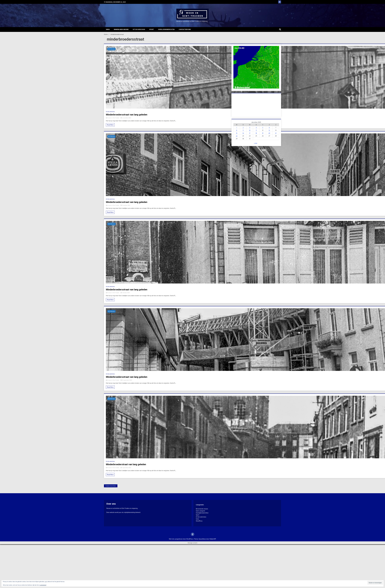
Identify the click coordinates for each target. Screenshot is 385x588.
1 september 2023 (126, 468)
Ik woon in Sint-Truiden (113, 118)
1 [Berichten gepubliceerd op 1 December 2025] (237, 127)
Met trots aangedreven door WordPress (181, 539)
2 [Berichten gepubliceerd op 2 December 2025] (243, 127)
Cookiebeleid (43, 585)
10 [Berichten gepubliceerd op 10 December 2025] (250, 130)
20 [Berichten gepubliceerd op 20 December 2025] (269, 133)
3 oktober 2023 (125, 293)
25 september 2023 (126, 380)
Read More (110, 125)
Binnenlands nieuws (121, 29)
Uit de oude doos (139, 29)
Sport (152, 29)
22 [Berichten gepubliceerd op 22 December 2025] (237, 136)
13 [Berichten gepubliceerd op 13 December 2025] (269, 130)
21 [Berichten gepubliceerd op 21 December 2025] (276, 133)
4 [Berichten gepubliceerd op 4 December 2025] (256, 127)
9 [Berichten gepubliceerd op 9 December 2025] (243, 130)
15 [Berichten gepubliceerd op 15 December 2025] (237, 133)
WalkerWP (213, 539)
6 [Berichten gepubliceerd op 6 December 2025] (269, 127)
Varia (108, 29)
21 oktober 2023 (125, 205)
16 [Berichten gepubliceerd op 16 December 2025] (243, 133)
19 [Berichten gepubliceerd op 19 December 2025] (263, 133)
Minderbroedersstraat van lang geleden (127, 115)
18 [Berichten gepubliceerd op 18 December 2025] (256, 133)
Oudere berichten (111, 486)
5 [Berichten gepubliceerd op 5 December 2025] (263, 127)
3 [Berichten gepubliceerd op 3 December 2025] (250, 127)
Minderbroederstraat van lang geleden (126, 464)
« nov (256, 143)
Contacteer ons (185, 29)
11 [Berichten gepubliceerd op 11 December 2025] (256, 130)
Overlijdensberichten (166, 29)
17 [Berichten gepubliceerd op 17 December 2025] (250, 133)
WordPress (199, 521)
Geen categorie (200, 511)
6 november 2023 (126, 118)
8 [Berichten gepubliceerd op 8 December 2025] (237, 130)
